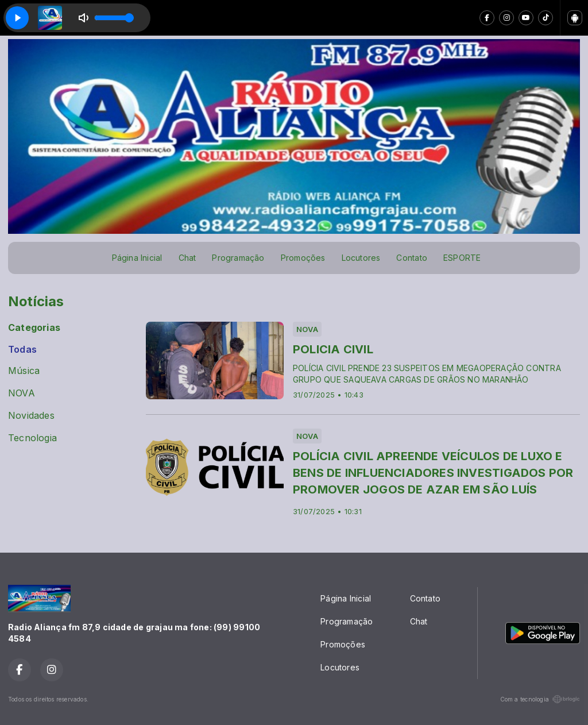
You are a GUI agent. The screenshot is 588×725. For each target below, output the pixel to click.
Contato (411, 258)
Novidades (31, 416)
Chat (187, 258)
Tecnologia (32, 438)
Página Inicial (137, 258)
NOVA (22, 393)
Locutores (361, 258)
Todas (22, 350)
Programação (238, 258)
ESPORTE (462, 258)
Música (24, 371)
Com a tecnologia (540, 699)
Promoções (303, 258)
